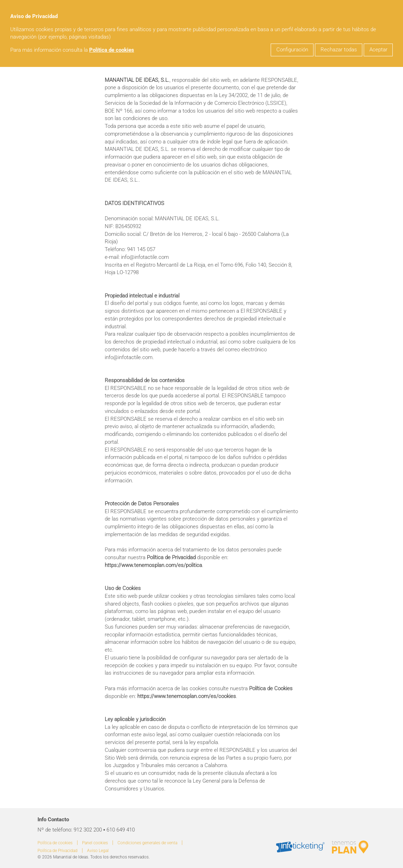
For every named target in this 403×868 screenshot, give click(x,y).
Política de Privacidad (57, 851)
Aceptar (378, 50)
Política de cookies (112, 50)
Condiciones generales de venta (147, 843)
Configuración (292, 50)
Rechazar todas (339, 50)
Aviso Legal (98, 851)
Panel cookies (95, 843)
